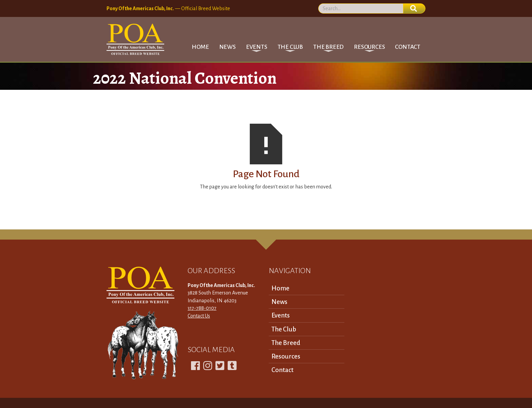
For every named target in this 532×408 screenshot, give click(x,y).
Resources (286, 356)
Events (281, 315)
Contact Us (199, 316)
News (227, 47)
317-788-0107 (202, 308)
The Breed (286, 343)
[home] (135, 39)
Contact (408, 47)
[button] (257, 47)
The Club (284, 329)
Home (200, 47)
